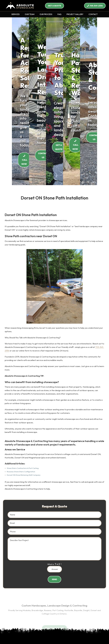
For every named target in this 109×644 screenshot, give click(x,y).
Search (64, 625)
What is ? (54, 473)
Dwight (61, 593)
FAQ (59, 14)
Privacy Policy (56, 628)
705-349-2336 (95, 6)
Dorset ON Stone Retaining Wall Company (24, 384)
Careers (46, 625)
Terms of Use (44, 628)
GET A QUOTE (54, 6)
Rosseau (25, 593)
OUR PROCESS (46, 14)
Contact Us (55, 625)
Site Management (54, 638)
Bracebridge (16, 593)
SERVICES (15, 14)
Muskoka (95, 589)
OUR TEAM (30, 14)
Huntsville (45, 593)
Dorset (68, 593)
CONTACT (93, 14)
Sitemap (66, 628)
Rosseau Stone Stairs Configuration (21, 381)
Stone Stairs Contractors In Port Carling (23, 377)
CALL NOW (54, 73)
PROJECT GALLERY (75, 14)
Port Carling (35, 593)
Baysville (53, 593)
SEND (54, 489)
